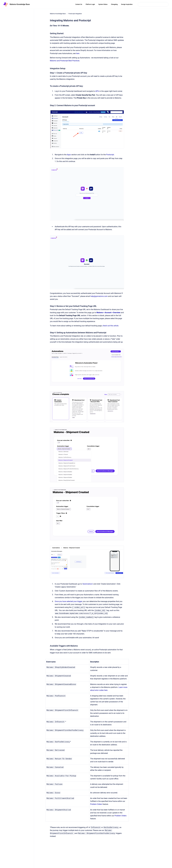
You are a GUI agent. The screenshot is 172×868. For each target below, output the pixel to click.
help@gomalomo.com (99, 296)
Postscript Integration (75, 14)
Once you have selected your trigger (68, 601)
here (78, 53)
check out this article (110, 326)
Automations (88, 584)
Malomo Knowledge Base (20, 4)
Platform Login (90, 4)
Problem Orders (96, 804)
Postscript (110, 155)
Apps (69, 155)
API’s (97, 91)
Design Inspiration (127, 4)
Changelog (114, 4)
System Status (103, 4)
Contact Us (79, 4)
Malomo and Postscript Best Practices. (65, 61)
